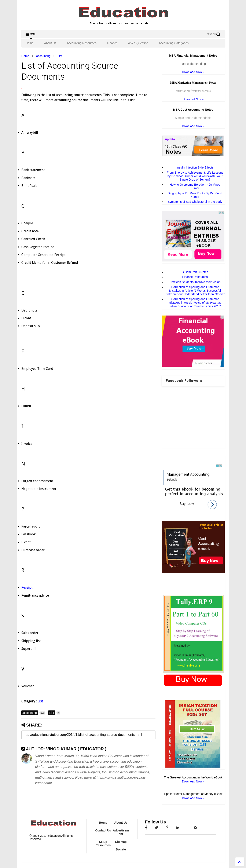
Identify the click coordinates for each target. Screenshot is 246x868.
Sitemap (121, 842)
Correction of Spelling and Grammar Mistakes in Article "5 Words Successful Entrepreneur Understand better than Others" (195, 291)
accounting (43, 56)
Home (30, 43)
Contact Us (103, 830)
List (60, 56)
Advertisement (121, 832)
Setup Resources (103, 844)
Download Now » (193, 72)
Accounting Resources (82, 43)
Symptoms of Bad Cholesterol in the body (195, 202)
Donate (121, 849)
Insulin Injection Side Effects (195, 167)
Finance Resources (195, 277)
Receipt (27, 587)
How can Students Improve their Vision (195, 282)
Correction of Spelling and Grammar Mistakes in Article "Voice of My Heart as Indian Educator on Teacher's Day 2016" (195, 303)
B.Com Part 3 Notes (195, 272)
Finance (112, 43)
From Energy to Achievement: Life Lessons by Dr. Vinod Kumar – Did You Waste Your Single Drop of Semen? (195, 176)
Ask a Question (138, 43)
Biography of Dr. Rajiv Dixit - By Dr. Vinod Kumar (195, 195)
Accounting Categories (174, 43)
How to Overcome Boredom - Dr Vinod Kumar (195, 186)
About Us (50, 43)
